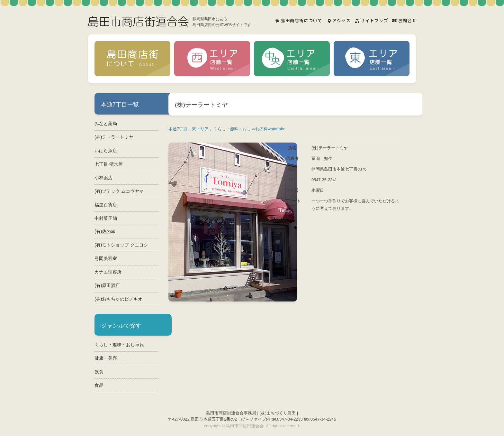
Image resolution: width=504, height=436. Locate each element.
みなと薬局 (106, 124)
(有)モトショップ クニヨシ (121, 245)
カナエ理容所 (108, 272)
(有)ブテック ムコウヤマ (119, 191)
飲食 (99, 372)
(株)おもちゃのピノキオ (118, 299)
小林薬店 (104, 178)
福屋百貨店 (106, 205)
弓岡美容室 (106, 258)
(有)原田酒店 (107, 285)
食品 (99, 385)
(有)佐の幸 (105, 231)
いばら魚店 (106, 151)
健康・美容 (106, 358)
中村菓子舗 (106, 218)
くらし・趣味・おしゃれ (119, 345)
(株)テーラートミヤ (114, 137)
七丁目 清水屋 (109, 164)
